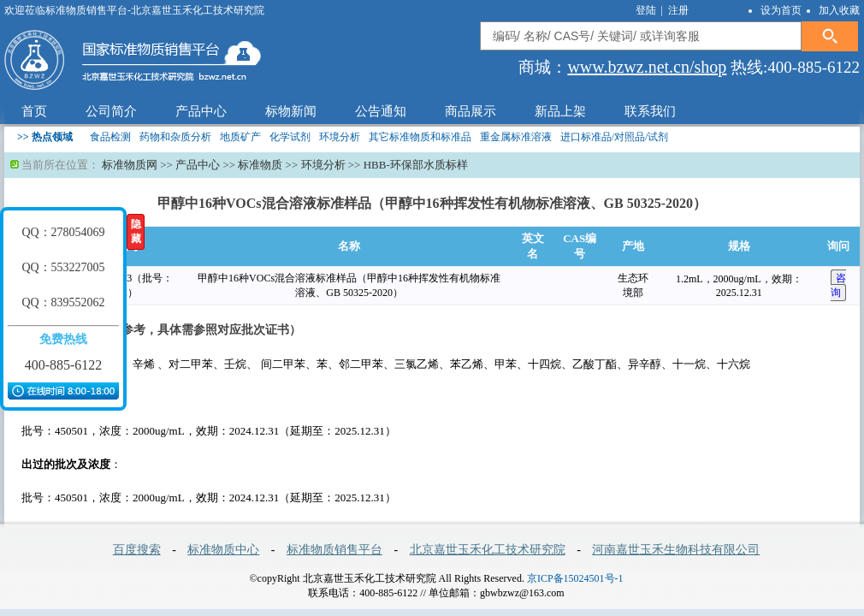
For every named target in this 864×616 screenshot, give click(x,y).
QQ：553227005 (63, 267)
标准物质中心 (223, 550)
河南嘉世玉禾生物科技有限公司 (676, 550)
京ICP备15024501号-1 (575, 578)
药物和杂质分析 (175, 137)
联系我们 (650, 111)
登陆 (647, 10)
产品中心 (201, 111)
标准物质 (260, 165)
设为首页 (781, 10)
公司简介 (111, 111)
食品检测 (110, 137)
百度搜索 (137, 550)
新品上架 (560, 111)
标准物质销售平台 (334, 550)
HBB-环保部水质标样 (416, 165)
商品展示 (470, 111)
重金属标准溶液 (516, 137)
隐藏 (136, 231)
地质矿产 (240, 137)
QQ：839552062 (63, 302)
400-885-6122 (64, 365)
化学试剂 (290, 137)
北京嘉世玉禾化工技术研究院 (488, 550)
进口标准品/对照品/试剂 (615, 137)
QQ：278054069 (63, 232)
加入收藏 (839, 10)
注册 (678, 10)
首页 (34, 111)
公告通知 (381, 111)
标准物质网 (130, 165)
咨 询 (838, 285)
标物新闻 (291, 111)
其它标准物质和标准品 (420, 137)
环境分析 (340, 137)
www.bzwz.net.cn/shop (647, 67)
